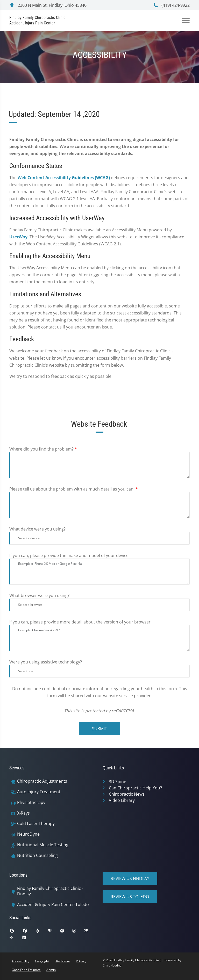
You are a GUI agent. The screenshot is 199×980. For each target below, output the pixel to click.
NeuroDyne (28, 834)
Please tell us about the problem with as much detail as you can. (74, 489)
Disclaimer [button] (62, 961)
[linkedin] (28, 939)
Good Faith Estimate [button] (26, 970)
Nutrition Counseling (37, 855)
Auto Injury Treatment (39, 792)
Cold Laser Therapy (36, 824)
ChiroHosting (112, 965)
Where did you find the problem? (43, 449)
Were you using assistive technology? (46, 662)
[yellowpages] (90, 932)
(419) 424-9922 (171, 5)
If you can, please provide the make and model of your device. (69, 555)
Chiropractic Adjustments (42, 781)
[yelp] (42, 932)
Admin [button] (51, 970)
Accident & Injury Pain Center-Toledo (53, 905)
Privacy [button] (81, 961)
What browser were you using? (39, 595)
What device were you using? (37, 529)
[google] (16, 932)
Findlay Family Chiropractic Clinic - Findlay (50, 891)
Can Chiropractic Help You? (135, 788)
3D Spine (118, 782)
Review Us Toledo (130, 897)
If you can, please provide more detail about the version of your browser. (80, 622)
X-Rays (23, 813)
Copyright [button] (42, 961)
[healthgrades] (54, 932)
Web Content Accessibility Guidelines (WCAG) (64, 178)
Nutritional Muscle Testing (43, 845)
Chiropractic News (127, 794)
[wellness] (78, 932)
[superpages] (15, 939)
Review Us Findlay (130, 878)
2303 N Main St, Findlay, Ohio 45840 (48, 5)
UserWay (18, 237)
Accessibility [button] (20, 961)
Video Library (122, 800)
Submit (99, 729)
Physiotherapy (31, 803)
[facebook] (29, 932)
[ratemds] (66, 932)
